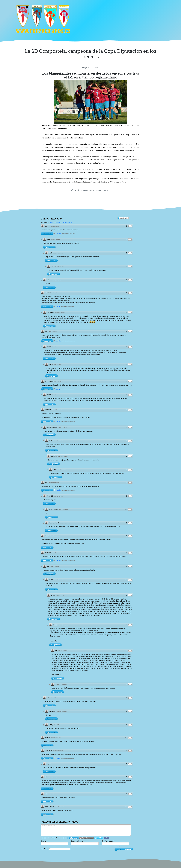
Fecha (51, 222)
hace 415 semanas (52, 331)
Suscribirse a (56, 849)
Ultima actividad (67, 222)
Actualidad (91, 190)
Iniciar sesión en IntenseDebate (73, 838)
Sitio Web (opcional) (108, 841)
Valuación (57, 222)
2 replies (58, 341)
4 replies (58, 234)
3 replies (58, 490)
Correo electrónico (77, 841)
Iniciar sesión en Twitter (99, 838)
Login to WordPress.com (86, 838)
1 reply (58, 306)
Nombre (43, 841)
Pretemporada (102, 190)
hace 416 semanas (54, 226)
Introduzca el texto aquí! (86, 830)
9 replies (58, 560)
